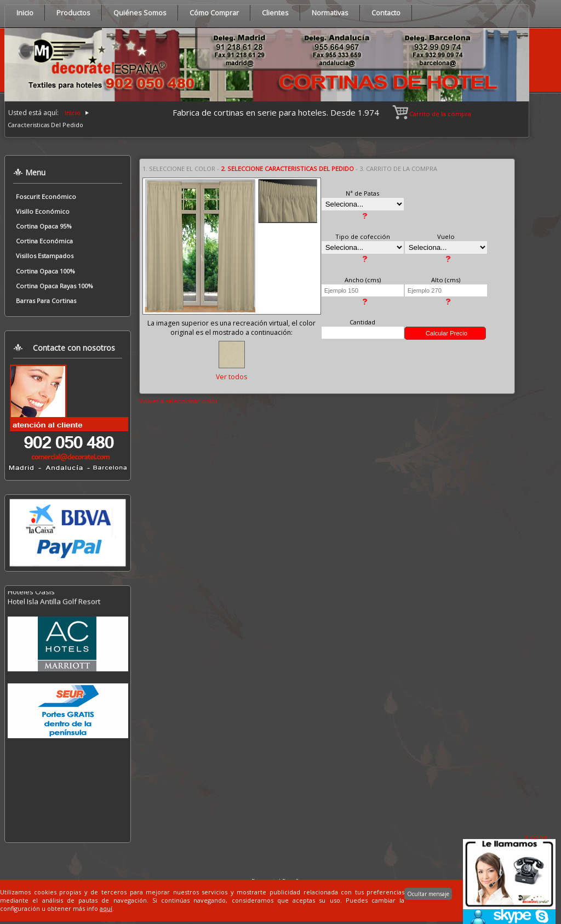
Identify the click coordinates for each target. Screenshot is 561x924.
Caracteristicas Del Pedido (45, 125)
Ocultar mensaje (428, 894)
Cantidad (362, 322)
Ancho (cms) (363, 280)
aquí (106, 908)
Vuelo (446, 236)
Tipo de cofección (363, 236)
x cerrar (537, 837)
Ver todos (231, 377)
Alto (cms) (446, 280)
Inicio (73, 113)
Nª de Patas (362, 193)
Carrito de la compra (433, 114)
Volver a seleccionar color (179, 401)
